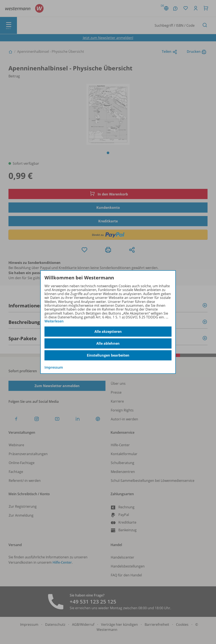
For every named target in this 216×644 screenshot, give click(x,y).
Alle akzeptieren (108, 332)
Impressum (54, 367)
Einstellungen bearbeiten (108, 355)
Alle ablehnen (108, 343)
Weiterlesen (54, 321)
